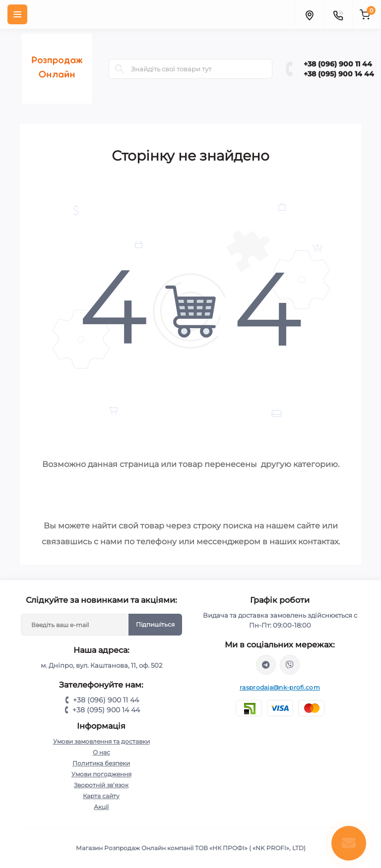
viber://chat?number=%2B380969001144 (290, 665)
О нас (101, 752)
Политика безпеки (101, 763)
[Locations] (309, 14)
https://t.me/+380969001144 (266, 665)
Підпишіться (155, 624)
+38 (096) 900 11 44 (338, 64)
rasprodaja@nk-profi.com (280, 687)
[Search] (120, 69)
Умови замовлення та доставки (101, 741)
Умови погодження (101, 774)
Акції (101, 807)
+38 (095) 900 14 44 (339, 74)
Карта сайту (101, 796)
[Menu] (17, 14)
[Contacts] (338, 14)
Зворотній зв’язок (101, 785)
